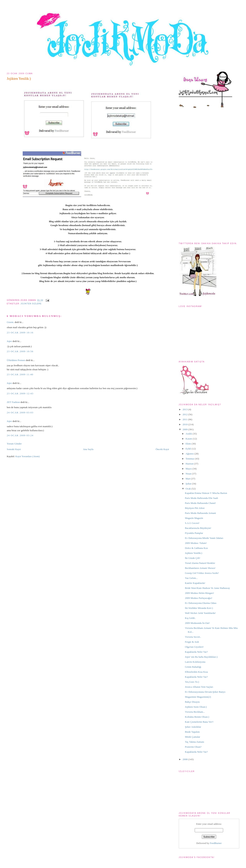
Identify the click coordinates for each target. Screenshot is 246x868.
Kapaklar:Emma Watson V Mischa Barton (206, 493)
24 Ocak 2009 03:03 (20, 412)
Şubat (189, 484)
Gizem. (10, 322)
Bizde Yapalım (192, 732)
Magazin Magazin (194, 518)
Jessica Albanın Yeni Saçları (199, 687)
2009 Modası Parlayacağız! (199, 598)
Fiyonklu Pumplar (194, 533)
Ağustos (190, 454)
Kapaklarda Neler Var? (196, 652)
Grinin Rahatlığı (193, 667)
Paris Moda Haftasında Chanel (200, 503)
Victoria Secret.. (193, 637)
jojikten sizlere (31, 304)
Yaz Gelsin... (191, 578)
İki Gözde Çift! (192, 558)
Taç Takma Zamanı (194, 742)
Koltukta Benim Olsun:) (197, 717)
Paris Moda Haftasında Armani (200, 513)
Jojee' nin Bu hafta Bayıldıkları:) (201, 657)
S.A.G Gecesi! (192, 523)
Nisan (189, 474)
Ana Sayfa (88, 449)
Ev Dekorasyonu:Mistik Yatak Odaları (204, 538)
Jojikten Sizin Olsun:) (196, 707)
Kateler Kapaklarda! (195, 583)
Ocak (189, 489)
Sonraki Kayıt (14, 449)
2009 (185, 429)
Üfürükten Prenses (16, 360)
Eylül (189, 449)
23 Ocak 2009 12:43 (20, 393)
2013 (185, 409)
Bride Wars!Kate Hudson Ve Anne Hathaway (207, 588)
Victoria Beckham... (195, 712)
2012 (185, 414)
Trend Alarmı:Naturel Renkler (200, 563)
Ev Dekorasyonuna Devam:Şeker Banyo (205, 692)
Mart (188, 479)
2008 (185, 759)
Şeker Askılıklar (193, 727)
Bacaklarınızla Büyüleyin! (198, 528)
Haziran (190, 464)
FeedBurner (216, 843)
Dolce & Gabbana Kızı (196, 548)
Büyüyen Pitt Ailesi (195, 508)
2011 (185, 419)
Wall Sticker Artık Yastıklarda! (200, 613)
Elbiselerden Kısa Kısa (196, 672)
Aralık (189, 434)
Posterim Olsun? (193, 747)
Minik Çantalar (192, 737)
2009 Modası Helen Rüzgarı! (199, 593)
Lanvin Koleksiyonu (195, 662)
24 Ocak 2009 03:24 (20, 435)
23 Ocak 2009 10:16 (20, 332)
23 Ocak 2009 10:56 (20, 351)
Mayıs (189, 469)
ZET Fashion (13, 402)
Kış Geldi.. (190, 618)
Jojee (9, 341)
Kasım (189, 439)
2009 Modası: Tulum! (196, 543)
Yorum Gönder (14, 444)
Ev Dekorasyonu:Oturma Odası (201, 603)
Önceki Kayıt (162, 449)
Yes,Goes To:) (192, 682)
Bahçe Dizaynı (192, 702)
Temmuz (190, 459)
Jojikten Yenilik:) (19, 79)
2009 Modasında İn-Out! (197, 623)
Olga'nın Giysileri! (194, 647)
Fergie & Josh (192, 642)
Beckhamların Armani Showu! (200, 568)
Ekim (189, 444)
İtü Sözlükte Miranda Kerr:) (199, 608)
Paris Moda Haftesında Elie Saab (201, 498)
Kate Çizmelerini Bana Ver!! (199, 722)
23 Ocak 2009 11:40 (20, 374)
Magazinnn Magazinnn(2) (198, 697)
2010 (185, 424)
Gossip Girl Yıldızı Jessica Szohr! (202, 573)
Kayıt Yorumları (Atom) (27, 456)
